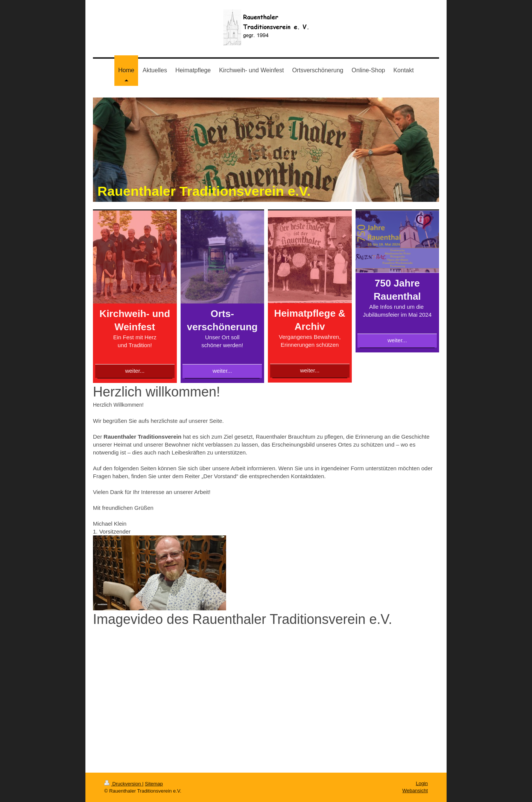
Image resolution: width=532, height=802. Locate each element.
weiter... (135, 371)
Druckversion (123, 784)
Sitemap (154, 784)
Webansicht (415, 791)
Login (422, 783)
